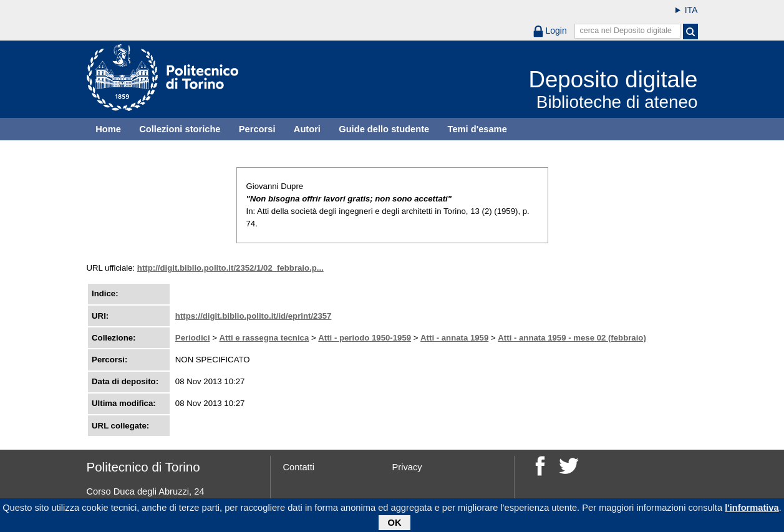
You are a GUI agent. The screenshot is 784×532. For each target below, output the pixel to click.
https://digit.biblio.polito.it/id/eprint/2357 (254, 316)
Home (108, 129)
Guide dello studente (384, 129)
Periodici (193, 338)
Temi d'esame (477, 129)
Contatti (299, 467)
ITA (691, 10)
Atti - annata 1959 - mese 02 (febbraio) (572, 338)
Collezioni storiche (180, 129)
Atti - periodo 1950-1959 (365, 338)
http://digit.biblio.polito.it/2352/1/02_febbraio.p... (230, 268)
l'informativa (752, 510)
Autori (307, 129)
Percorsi (257, 129)
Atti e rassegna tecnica (264, 338)
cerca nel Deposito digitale (626, 31)
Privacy (407, 467)
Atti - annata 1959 (454, 338)
